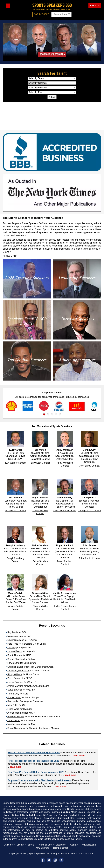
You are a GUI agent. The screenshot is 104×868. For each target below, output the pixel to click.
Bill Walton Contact (40, 463)
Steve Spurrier (15, 690)
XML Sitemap (42, 848)
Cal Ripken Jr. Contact (89, 511)
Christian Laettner (16, 667)
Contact (74, 845)
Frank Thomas (15, 655)
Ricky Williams (15, 674)
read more (79, 756)
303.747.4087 (42, 14)
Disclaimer (61, 845)
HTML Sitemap (61, 848)
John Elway (13, 694)
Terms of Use (45, 845)
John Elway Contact (89, 466)
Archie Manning (15, 686)
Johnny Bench (15, 651)
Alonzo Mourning (16, 713)
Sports (31, 845)
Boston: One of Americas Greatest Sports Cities (34, 752)
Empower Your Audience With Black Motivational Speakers (40, 780)
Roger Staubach (16, 640)
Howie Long (13, 663)
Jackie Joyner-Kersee (18, 671)
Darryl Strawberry (16, 728)
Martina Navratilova (17, 724)
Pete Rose (13, 644)
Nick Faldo (13, 705)
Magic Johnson (15, 636)
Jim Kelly (12, 648)
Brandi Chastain (16, 659)
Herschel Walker (16, 717)
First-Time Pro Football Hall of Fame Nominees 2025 (36, 772)
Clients (20, 845)
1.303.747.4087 (87, 854)
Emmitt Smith (14, 697)
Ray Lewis (13, 632)
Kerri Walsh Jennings (18, 701)
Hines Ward (13, 709)
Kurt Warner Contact (16, 463)
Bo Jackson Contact (16, 511)
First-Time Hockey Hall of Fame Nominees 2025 (33, 761)
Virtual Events (89, 845)
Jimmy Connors (15, 682)
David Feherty (15, 678)
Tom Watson (14, 720)
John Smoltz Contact (89, 558)
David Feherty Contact (65, 511)
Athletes (8, 845)
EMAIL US (95, 5)
